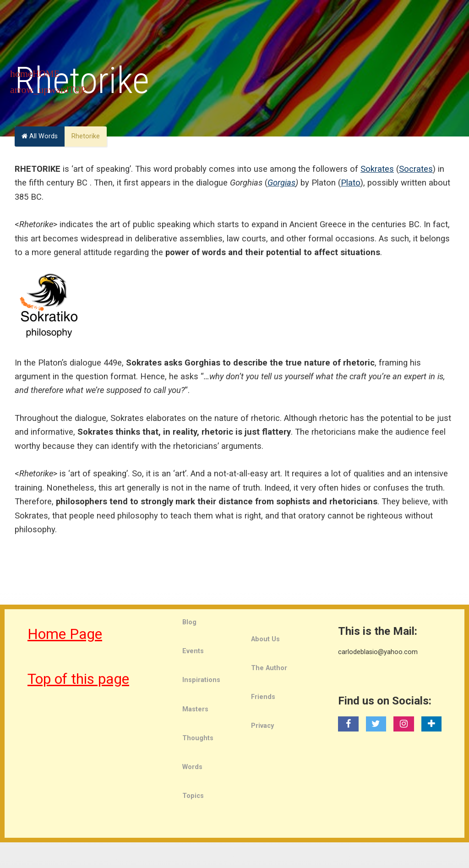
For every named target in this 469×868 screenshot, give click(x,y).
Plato (351, 183)
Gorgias (281, 183)
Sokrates (377, 169)
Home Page (65, 634)
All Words (40, 136)
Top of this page (78, 679)
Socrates (416, 169)
